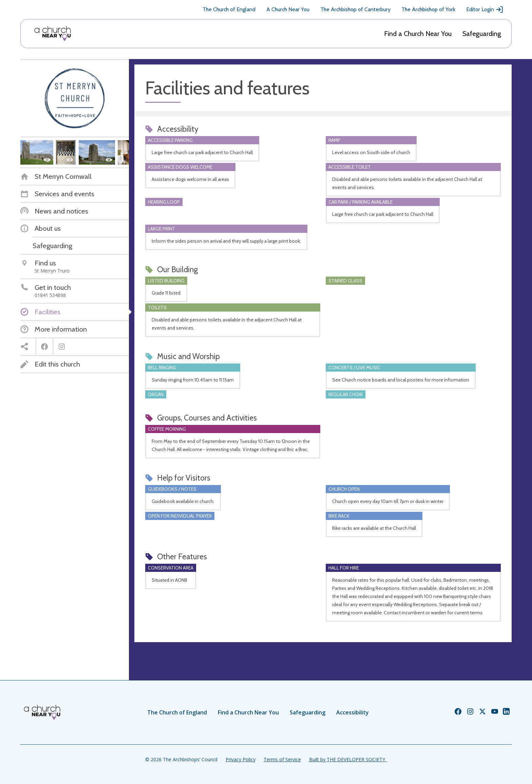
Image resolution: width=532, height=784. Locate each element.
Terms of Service (282, 759)
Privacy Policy (241, 759)
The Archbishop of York (428, 9)
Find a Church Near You (418, 34)
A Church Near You (288, 9)
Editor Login (485, 10)
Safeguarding (482, 34)
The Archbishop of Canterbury (355, 9)
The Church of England (229, 9)
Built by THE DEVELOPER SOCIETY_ (348, 759)
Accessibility (353, 712)
